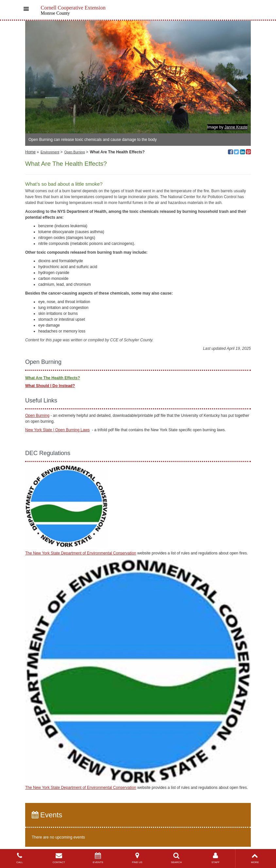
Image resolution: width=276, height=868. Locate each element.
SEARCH (176, 858)
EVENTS (98, 858)
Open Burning (75, 152)
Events (47, 815)
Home (30, 152)
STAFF (216, 858)
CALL (20, 858)
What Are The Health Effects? (53, 378)
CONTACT (59, 858)
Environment (50, 152)
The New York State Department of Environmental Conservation (81, 553)
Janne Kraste (236, 127)
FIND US (137, 858)
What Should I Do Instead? (50, 386)
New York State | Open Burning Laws (57, 430)
